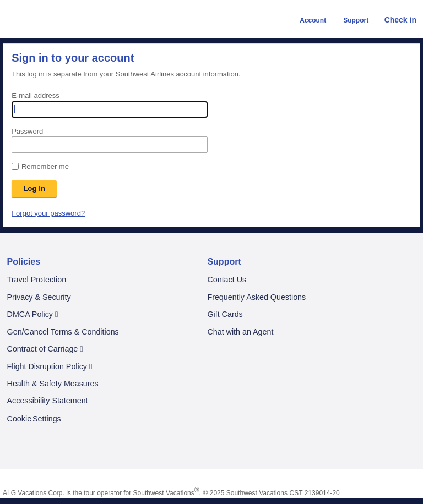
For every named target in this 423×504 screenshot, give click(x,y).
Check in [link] (395, 20)
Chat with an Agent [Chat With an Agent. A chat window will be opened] (240, 332)
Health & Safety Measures (53, 384)
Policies (24, 262)
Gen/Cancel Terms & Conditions (63, 332)
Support (224, 262)
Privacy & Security (39, 297)
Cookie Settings (34, 419)
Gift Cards (225, 314)
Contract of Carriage (45, 349)
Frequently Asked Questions (256, 297)
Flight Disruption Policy (50, 367)
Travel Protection (37, 280)
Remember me (45, 166)
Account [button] (308, 20)
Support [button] (350, 20)
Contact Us (227, 280)
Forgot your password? (48, 213)
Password (27, 131)
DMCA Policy (33, 314)
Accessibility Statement (48, 401)
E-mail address (36, 95)
